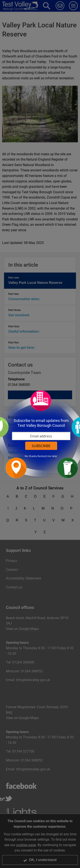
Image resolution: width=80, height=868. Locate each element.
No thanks (31, 456)
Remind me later (47, 456)
